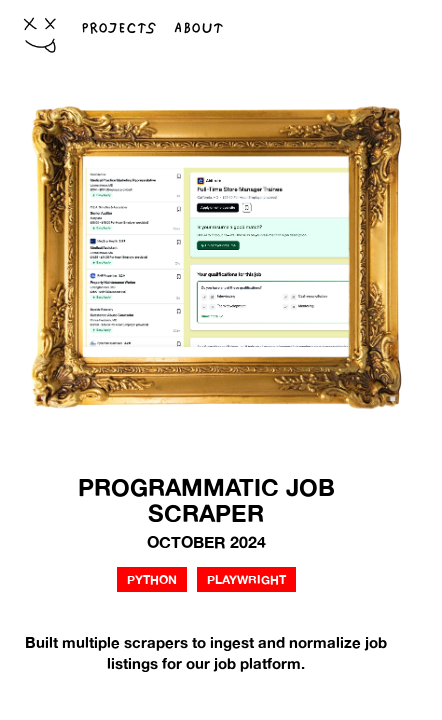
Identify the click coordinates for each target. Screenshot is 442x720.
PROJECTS (118, 27)
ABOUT (198, 27)
